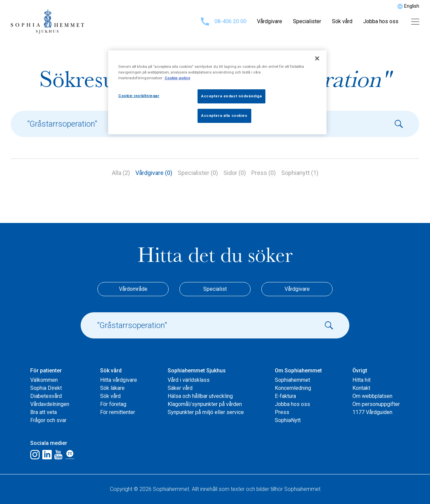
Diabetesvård (46, 396)
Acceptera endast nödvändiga (231, 96)
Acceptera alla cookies (224, 116)
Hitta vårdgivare (119, 380)
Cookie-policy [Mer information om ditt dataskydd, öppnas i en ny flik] (177, 78)
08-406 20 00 (224, 21)
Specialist (215, 289)
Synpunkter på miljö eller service (206, 412)
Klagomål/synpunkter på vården (205, 404)
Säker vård (180, 388)
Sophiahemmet (292, 380)
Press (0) (264, 173)
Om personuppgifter (376, 404)
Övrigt (360, 371)
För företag (113, 404)
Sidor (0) (235, 173)
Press (282, 412)
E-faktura (285, 396)
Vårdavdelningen (50, 404)
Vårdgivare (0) (154, 173)
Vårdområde (133, 289)
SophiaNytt (288, 420)
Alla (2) (121, 173)
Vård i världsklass (189, 380)
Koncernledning (293, 388)
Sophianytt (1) (300, 173)
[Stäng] (317, 58)
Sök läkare (112, 388)
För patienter (46, 371)
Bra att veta (44, 412)
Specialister (307, 21)
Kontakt (361, 388)
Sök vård (342, 21)
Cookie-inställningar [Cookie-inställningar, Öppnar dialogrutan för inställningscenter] (139, 96)
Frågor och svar (48, 420)
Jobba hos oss (381, 21)
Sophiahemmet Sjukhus (197, 371)
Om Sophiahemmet (298, 371)
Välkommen (44, 380)
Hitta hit (361, 380)
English (412, 6)
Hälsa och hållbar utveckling (200, 396)
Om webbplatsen (372, 396)
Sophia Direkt (46, 388)
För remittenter (118, 412)
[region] (217, 92)
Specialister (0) (198, 173)
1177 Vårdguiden (372, 412)
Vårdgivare (270, 21)
